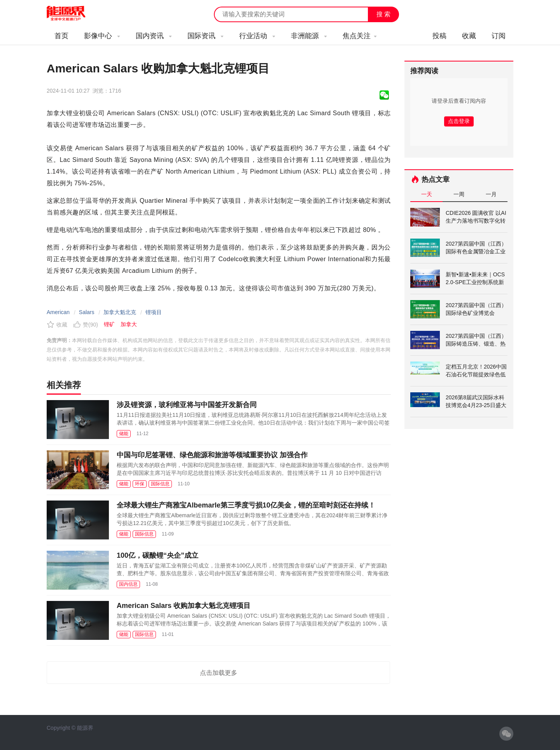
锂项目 (154, 312)
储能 (124, 434)
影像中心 (102, 36)
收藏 (469, 36)
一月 (491, 194)
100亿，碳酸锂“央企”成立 (157, 555)
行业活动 (257, 36)
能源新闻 (73, 14)
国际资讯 (206, 36)
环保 (140, 484)
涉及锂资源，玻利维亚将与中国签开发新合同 (187, 405)
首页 (61, 36)
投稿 (439, 36)
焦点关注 (360, 36)
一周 (459, 194)
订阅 (499, 36)
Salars (87, 312)
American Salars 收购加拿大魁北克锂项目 (184, 606)
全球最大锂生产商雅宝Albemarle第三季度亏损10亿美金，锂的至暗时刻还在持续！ (246, 505)
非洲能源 (309, 36)
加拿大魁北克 (120, 312)
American (58, 312)
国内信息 (128, 584)
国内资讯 (154, 36)
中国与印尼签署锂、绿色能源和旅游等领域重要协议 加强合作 (212, 455)
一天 (427, 194)
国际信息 (160, 484)
